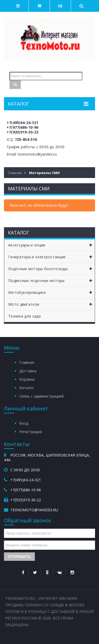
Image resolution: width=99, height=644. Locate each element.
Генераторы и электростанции (51, 257)
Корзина (27, 379)
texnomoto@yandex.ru (37, 154)
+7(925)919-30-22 (22, 132)
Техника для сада (24, 316)
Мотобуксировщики (51, 293)
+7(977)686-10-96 (22, 127)
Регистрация (31, 432)
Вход (24, 423)
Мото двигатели (51, 304)
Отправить (19, 557)
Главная (27, 362)
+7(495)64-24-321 (22, 123)
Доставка (28, 371)
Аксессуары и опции (51, 245)
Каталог (27, 388)
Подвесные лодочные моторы (51, 281)
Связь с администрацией (41, 396)
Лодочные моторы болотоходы (51, 269)
